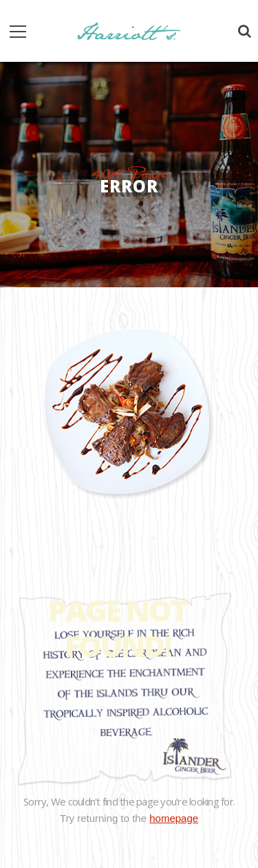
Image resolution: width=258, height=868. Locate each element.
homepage (174, 818)
